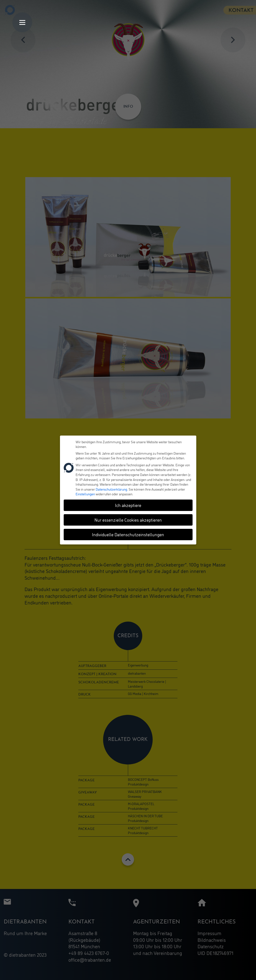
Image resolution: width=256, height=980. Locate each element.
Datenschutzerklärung (111, 488)
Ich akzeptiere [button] (128, 505)
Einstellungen (85, 493)
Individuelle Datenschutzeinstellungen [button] (128, 534)
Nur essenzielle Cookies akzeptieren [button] (128, 519)
